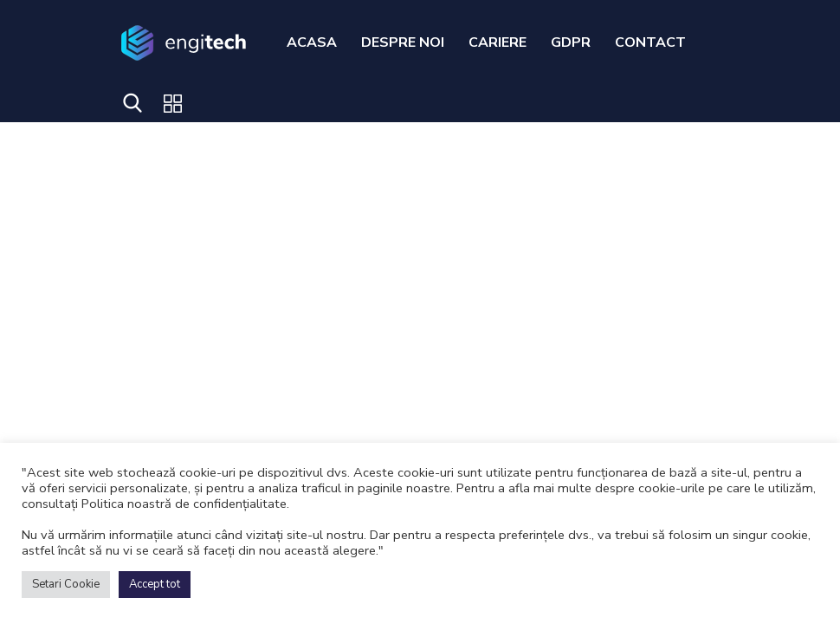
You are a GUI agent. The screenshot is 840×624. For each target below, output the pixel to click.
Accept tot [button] (155, 584)
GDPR (571, 42)
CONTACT (650, 42)
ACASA (312, 42)
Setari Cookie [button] (66, 584)
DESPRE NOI (403, 42)
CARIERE (498, 42)
